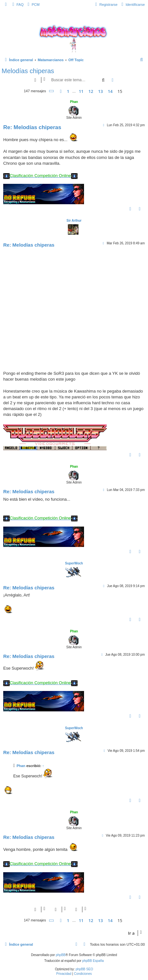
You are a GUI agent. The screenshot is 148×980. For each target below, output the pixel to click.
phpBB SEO (84, 969)
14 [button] (110, 91)
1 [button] (68, 91)
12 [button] (91, 91)
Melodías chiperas (28, 71)
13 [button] (101, 91)
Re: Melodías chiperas (32, 127)
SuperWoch (74, 563)
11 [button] (81, 91)
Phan (74, 102)
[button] (52, 91)
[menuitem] (17, 5)
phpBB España (93, 961)
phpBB (61, 955)
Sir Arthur (74, 221)
